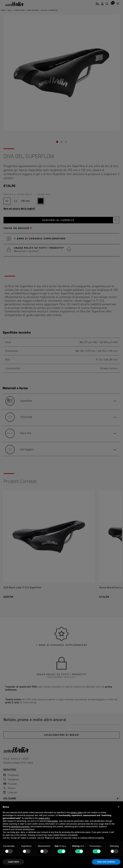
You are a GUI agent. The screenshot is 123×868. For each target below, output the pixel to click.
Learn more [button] (13, 862)
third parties (53, 821)
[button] (119, 807)
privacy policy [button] (76, 813)
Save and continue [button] (106, 862)
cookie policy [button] (44, 818)
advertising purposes (20, 827)
